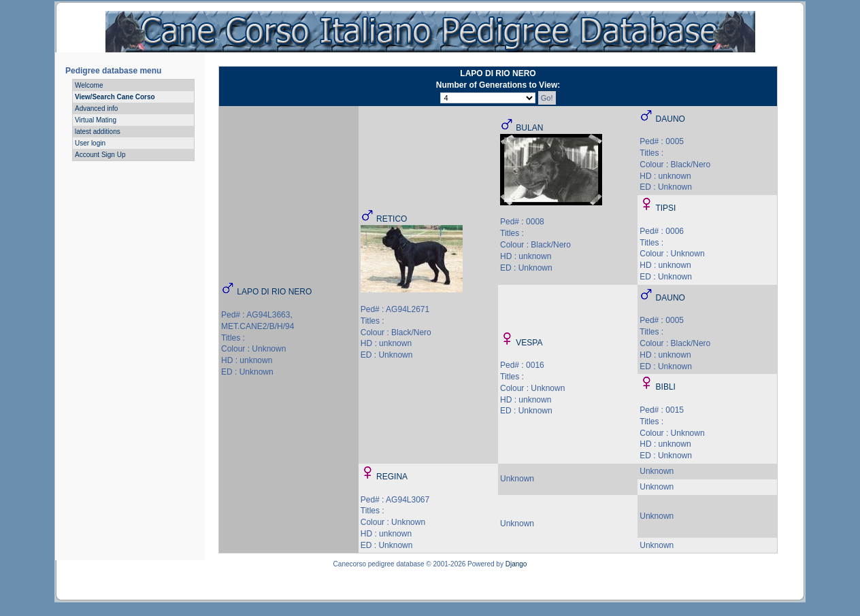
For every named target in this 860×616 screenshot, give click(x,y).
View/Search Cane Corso (115, 97)
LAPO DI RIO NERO (274, 292)
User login (90, 143)
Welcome (89, 85)
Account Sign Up (100, 155)
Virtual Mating (96, 120)
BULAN (529, 128)
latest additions (98, 132)
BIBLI (666, 387)
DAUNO (671, 119)
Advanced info (96, 108)
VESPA (529, 343)
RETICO (392, 219)
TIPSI (665, 208)
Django (516, 564)
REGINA (392, 477)
